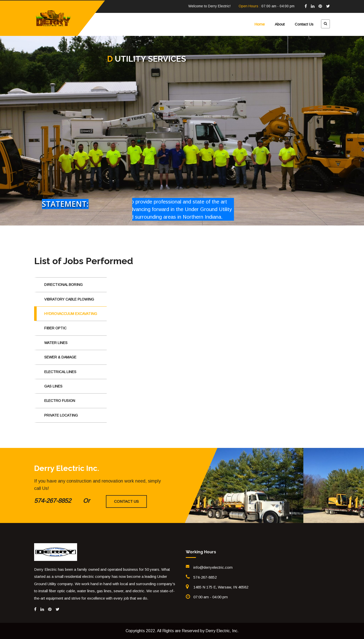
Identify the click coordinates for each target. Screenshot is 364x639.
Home (259, 24)
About (280, 24)
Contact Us (304, 24)
